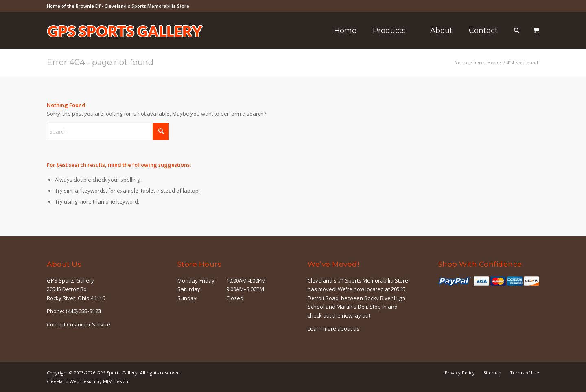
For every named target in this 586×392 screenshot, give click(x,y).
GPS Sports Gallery (117, 373)
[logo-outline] (125, 43)
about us (348, 328)
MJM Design (116, 381)
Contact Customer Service (79, 324)
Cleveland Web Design (71, 381)
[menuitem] (345, 31)
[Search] (517, 31)
